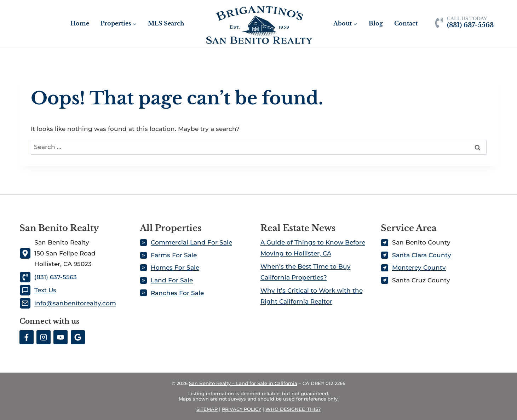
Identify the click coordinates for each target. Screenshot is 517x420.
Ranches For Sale (177, 293)
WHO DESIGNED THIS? (293, 409)
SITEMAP (207, 409)
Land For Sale (172, 280)
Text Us (45, 290)
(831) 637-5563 (56, 277)
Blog (376, 23)
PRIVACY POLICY (242, 409)
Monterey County (419, 267)
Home (80, 23)
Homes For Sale (175, 267)
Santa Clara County (422, 255)
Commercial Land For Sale (191, 242)
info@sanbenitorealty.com (75, 303)
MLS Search (166, 23)
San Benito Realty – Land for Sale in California (243, 383)
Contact (406, 23)
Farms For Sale (174, 255)
